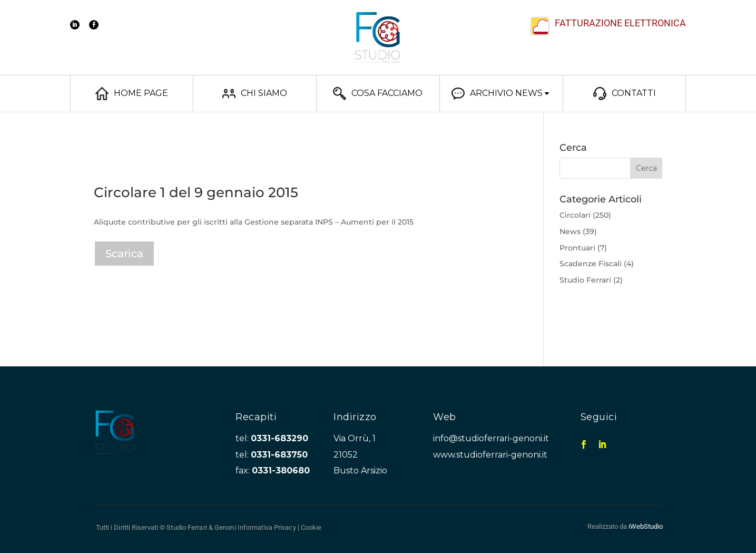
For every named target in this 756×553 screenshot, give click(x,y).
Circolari (575, 215)
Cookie (311, 527)
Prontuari (577, 248)
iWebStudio (646, 526)
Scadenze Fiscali (591, 264)
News (570, 231)
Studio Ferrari (585, 280)
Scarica (124, 254)
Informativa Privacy (267, 527)
